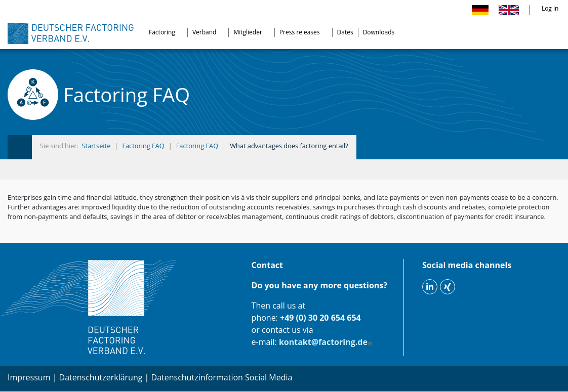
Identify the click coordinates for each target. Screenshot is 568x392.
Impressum (29, 377)
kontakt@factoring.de (327, 342)
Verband (205, 32)
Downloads (379, 32)
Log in (550, 8)
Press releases (300, 32)
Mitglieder (248, 32)
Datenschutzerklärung (101, 377)
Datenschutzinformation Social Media (222, 377)
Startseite (96, 146)
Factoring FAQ (143, 146)
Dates (345, 32)
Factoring (162, 32)
